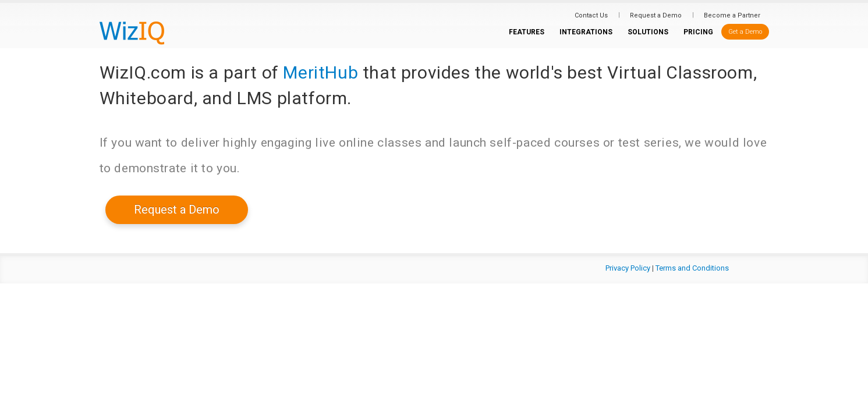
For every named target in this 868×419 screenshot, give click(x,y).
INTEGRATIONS (586, 32)
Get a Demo (745, 32)
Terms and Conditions (692, 268)
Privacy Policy (628, 268)
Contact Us (591, 15)
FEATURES (527, 32)
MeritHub (320, 72)
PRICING (698, 32)
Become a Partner (732, 15)
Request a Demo (656, 15)
